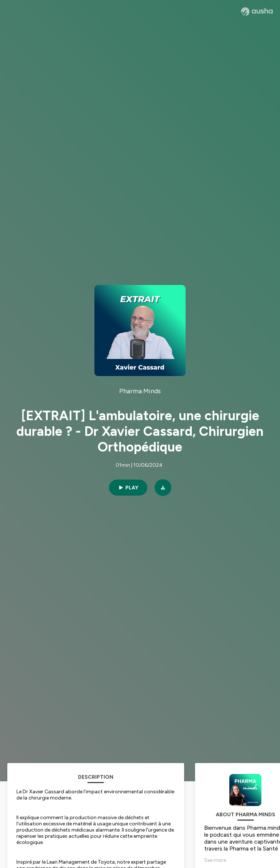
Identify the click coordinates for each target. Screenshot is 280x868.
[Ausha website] (257, 12)
